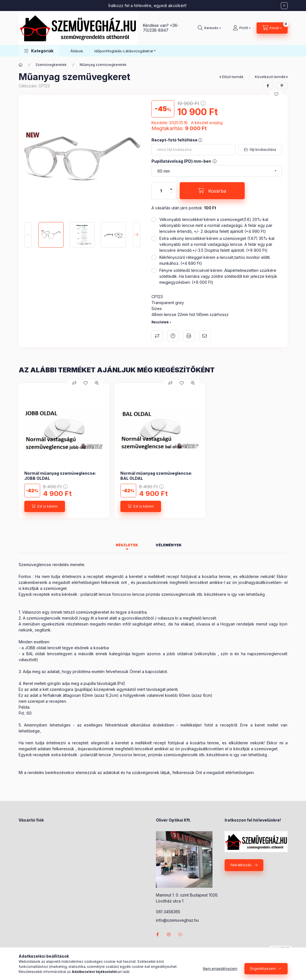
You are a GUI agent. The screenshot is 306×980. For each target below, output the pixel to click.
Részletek (160, 322)
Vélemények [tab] (169, 545)
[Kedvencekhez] (276, 94)
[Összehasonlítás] (74, 383)
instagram (169, 934)
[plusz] (171, 187)
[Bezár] (284, 6)
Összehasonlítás (157, 336)
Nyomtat (189, 336)
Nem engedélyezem (220, 969)
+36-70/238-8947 (161, 28)
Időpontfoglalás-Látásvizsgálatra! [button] (124, 51)
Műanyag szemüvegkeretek (103, 65)
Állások (77, 51)
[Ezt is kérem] (45, 506)
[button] (39, 51)
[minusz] (171, 195)
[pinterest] (282, 86)
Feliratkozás (241, 865)
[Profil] (242, 28)
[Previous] (28, 235)
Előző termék (233, 77)
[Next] (137, 235)
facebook (158, 934)
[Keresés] (209, 28)
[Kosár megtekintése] (272, 28)
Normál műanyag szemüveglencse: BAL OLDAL (156, 476)
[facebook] (268, 86)
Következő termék (270, 77)
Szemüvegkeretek (51, 65)
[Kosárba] (212, 191)
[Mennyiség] (161, 191)
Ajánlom (205, 336)
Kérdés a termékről (173, 336)
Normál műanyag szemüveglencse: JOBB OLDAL (60, 476)
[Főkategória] (21, 65)
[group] (153, 450)
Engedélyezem (263, 969)
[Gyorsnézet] (97, 383)
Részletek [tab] (127, 545)
